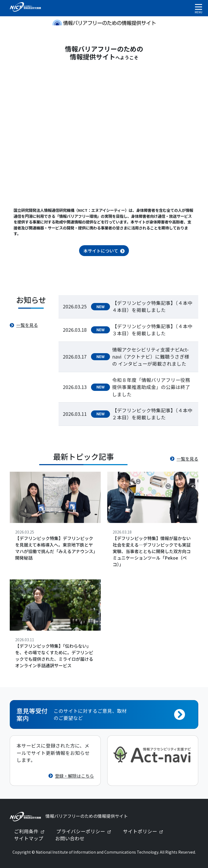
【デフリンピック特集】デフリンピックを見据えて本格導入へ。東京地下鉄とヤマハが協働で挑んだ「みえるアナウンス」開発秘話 (55, 548)
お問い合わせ (70, 838)
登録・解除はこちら (74, 776)
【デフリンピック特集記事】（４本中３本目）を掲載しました (152, 330)
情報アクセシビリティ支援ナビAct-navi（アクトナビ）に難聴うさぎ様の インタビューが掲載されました (151, 357)
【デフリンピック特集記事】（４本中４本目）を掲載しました (152, 306)
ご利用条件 (31, 831)
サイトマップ (29, 838)
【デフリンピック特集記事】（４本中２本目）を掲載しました (152, 414)
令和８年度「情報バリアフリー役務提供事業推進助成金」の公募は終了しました (151, 387)
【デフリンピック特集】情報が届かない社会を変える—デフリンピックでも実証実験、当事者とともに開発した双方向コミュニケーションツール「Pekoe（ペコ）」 (152, 551)
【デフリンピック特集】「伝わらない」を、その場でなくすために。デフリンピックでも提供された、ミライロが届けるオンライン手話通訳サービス (54, 656)
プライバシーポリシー (86, 831)
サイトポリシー (145, 831)
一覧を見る (27, 325)
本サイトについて (101, 251)
